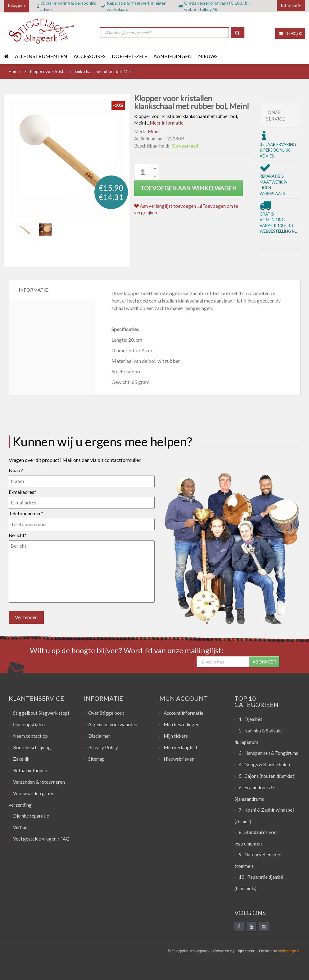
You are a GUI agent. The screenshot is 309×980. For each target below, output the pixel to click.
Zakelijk (21, 759)
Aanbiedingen (173, 56)
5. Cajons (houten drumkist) (267, 776)
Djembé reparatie (31, 816)
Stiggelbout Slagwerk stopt (41, 713)
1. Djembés (251, 719)
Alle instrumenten (41, 56)
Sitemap (96, 759)
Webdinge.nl (289, 951)
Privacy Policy (103, 747)
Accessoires (90, 56)
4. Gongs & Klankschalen (264, 764)
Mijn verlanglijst (181, 747)
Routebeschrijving (32, 747)
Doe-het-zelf (130, 56)
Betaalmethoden (30, 770)
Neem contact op (30, 736)
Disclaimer (99, 736)
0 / (290, 33)
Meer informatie (167, 123)
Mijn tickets (176, 736)
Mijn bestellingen (182, 724)
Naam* (16, 470)
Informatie (33, 290)
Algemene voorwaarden (113, 724)
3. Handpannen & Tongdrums (268, 753)
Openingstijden (29, 724)
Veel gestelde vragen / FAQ (41, 839)
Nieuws (208, 56)
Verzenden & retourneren (39, 782)
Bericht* (18, 535)
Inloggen (16, 5)
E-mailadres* (23, 492)
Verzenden (26, 617)
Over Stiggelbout (106, 713)
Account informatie (184, 713)
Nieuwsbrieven (179, 759)
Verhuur (21, 827)
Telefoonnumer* (26, 513)
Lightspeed (246, 951)
